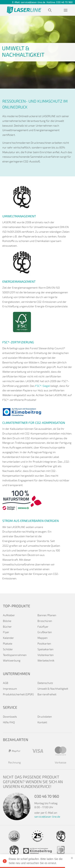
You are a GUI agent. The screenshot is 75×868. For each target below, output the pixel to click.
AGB (6, 683)
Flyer (6, 632)
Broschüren (45, 621)
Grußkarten (45, 632)
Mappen (43, 638)
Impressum (10, 689)
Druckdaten (45, 717)
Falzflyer (43, 627)
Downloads (10, 717)
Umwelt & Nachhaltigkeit (53, 689)
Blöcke (7, 621)
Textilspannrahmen (15, 655)
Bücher (7, 627)
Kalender (8, 638)
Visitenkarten (46, 655)
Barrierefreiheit (47, 694)
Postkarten (44, 643)
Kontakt (42, 722)
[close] (72, 858)
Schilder (8, 649)
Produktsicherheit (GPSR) (18, 694)
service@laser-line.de (34, 2)
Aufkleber (9, 615)
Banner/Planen (47, 615)
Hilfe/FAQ (9, 722)
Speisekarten (45, 649)
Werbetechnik (46, 660)
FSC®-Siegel (43, 386)
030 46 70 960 (64, 2)
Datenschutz (45, 683)
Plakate (8, 643)
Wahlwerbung (12, 660)
